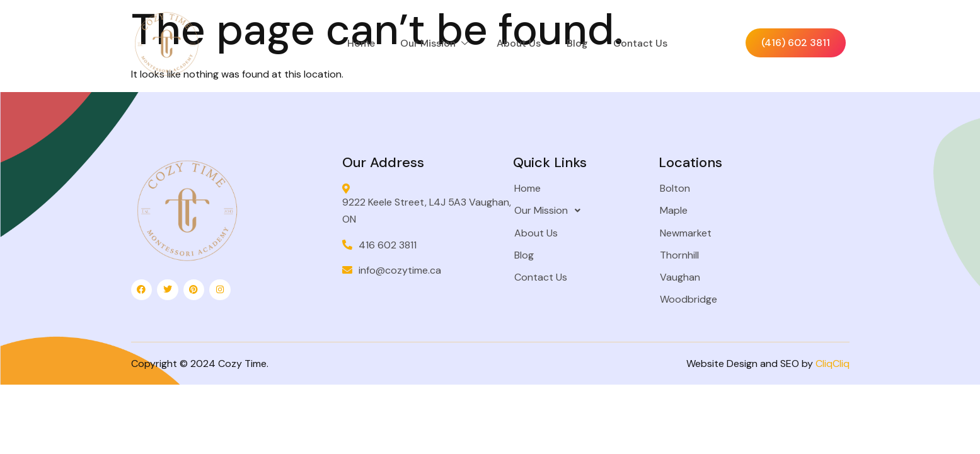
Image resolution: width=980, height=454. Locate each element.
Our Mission (445, 43)
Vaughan (677, 278)
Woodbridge (685, 300)
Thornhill (676, 256)
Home (369, 43)
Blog (587, 43)
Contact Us (651, 43)
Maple (671, 212)
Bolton (672, 189)
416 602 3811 (388, 246)
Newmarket (683, 234)
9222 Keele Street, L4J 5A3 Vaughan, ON (413, 206)
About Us (529, 43)
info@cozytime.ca (401, 271)
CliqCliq (833, 365)
